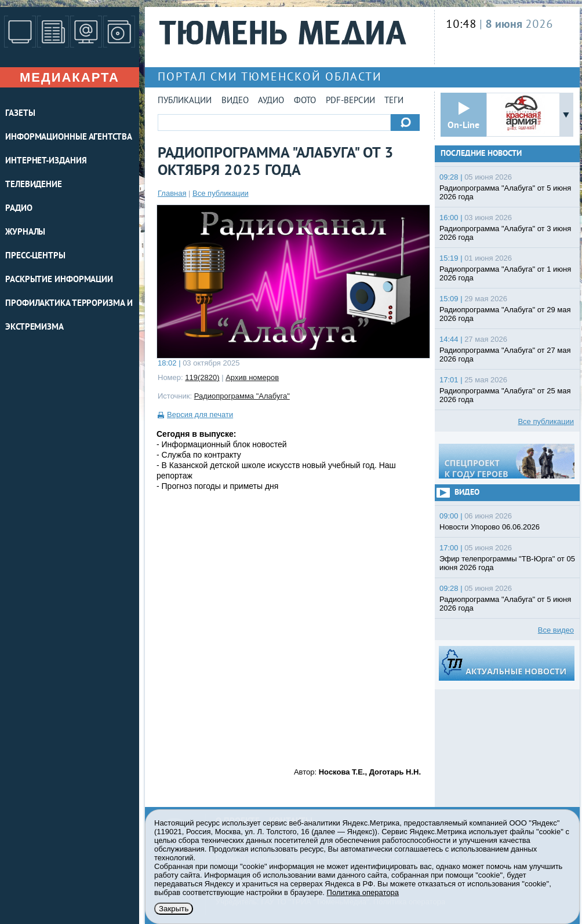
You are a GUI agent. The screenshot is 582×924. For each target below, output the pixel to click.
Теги (394, 101)
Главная (172, 193)
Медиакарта (70, 77)
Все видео (556, 630)
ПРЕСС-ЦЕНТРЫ (35, 256)
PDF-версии (350, 101)
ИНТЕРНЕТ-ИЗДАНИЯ (46, 161)
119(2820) (202, 377)
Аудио (271, 101)
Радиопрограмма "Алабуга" (242, 396)
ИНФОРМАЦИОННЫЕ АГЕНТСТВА (69, 138)
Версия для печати (200, 414)
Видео (235, 101)
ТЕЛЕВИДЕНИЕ (34, 185)
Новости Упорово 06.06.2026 (490, 527)
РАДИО (19, 209)
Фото (305, 101)
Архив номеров (252, 377)
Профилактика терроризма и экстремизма (69, 316)
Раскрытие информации (59, 280)
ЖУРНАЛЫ (25, 233)
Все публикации (221, 193)
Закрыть (174, 909)
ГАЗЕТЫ (20, 114)
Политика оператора (363, 892)
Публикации (185, 101)
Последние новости (481, 154)
